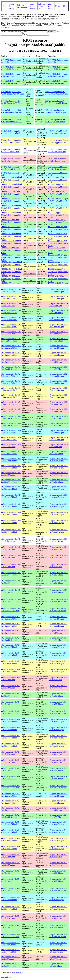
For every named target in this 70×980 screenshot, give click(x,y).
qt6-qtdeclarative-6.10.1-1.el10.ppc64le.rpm (58, 513)
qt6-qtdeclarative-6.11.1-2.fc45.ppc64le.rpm (58, 297)
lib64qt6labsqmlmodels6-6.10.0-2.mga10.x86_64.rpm (56, 102)
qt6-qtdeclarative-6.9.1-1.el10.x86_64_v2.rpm (58, 787)
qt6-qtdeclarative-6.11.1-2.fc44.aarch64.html (11, 319)
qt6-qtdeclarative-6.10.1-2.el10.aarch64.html (11, 460)
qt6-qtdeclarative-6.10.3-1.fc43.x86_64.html (11, 368)
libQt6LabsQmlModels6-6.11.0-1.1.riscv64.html (11, 151)
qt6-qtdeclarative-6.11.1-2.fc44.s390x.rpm (58, 333)
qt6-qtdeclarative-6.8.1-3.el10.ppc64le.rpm (58, 908)
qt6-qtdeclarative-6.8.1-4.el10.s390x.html (11, 856)
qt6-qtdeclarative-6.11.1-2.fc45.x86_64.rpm (58, 312)
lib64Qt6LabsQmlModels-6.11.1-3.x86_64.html (12, 68)
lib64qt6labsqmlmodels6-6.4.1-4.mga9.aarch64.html (12, 111)
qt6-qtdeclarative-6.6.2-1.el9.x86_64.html (11, 965)
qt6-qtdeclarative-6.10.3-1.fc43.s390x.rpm (58, 361)
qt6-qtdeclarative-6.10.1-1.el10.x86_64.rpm (58, 574)
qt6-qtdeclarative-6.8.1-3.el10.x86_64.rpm (58, 926)
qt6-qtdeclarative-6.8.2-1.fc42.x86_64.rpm (58, 816)
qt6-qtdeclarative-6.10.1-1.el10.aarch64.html (11, 488)
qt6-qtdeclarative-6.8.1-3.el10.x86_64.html (11, 926)
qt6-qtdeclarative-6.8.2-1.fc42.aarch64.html (11, 795)
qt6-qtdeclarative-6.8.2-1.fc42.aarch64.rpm (58, 795)
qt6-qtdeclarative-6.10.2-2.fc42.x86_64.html (11, 453)
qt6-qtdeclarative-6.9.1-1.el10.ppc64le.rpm (58, 737)
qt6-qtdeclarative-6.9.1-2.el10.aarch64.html (11, 646)
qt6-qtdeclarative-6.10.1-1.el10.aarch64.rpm (58, 488)
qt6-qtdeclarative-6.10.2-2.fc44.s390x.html (11, 403)
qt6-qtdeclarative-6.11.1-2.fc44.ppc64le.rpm (58, 326)
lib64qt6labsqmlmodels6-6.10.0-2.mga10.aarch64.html (13, 93)
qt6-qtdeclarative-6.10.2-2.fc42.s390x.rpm (58, 446)
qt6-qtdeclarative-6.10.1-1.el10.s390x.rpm (58, 548)
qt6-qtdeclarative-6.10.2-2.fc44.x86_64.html (11, 417)
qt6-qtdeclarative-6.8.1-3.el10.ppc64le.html (11, 908)
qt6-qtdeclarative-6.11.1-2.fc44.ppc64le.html (11, 326)
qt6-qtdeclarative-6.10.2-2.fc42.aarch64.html (11, 431)
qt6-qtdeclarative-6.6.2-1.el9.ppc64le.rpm (58, 951)
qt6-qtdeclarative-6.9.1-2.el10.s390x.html (11, 679)
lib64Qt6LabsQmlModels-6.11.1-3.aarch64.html (12, 61)
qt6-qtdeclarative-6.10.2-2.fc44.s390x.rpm (58, 403)
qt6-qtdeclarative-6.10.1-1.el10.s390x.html (11, 548)
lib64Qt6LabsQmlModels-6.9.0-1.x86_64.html (12, 82)
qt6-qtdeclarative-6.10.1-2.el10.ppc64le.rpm (58, 467)
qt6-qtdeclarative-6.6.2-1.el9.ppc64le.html (11, 951)
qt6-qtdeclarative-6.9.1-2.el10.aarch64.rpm (58, 646)
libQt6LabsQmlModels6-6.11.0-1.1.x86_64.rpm (58, 168)
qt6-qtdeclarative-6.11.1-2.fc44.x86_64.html (11, 340)
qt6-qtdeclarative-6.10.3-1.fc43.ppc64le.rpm (58, 354)
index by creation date (42, 6)
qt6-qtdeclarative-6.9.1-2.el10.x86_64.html (11, 695)
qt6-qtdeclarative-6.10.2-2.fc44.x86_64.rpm (58, 417)
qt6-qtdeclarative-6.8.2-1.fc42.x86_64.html (11, 816)
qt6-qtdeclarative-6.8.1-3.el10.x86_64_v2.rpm (58, 936)
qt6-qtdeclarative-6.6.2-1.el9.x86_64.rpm (58, 965)
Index (5, 6)
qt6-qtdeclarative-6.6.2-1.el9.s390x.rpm (58, 958)
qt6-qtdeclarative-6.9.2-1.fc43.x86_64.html (11, 639)
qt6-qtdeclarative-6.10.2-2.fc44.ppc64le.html (11, 389)
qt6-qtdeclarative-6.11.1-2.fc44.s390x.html (11, 333)
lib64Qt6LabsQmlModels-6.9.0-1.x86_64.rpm (59, 82)
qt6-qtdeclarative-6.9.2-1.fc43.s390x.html (11, 632)
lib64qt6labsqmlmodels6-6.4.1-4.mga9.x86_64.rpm (55, 120)
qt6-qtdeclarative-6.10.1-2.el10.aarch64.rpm (58, 460)
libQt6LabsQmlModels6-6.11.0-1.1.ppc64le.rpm (58, 141)
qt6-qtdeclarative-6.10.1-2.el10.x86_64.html (11, 481)
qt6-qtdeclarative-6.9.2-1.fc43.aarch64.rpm (58, 618)
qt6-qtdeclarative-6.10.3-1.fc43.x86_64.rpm (58, 368)
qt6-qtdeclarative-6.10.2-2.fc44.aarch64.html (11, 375)
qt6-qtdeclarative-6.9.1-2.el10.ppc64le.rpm (58, 662)
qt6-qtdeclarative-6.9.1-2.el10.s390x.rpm (58, 679)
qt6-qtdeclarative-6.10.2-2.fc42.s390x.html (11, 446)
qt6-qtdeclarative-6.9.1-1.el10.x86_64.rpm (58, 769)
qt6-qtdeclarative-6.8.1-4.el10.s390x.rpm (58, 856)
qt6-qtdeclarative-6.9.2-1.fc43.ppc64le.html (11, 625)
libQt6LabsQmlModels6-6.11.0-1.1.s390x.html (11, 160)
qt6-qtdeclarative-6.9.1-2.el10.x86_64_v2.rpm (58, 712)
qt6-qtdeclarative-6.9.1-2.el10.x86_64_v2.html (11, 712)
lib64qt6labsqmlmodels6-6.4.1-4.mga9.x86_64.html (12, 120)
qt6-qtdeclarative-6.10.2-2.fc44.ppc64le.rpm (58, 389)
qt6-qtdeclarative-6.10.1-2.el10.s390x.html (11, 474)
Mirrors (58, 6)
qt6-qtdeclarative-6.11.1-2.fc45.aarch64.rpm (58, 290)
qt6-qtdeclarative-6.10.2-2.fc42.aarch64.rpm (58, 431)
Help (65, 6)
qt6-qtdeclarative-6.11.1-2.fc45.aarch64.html (11, 290)
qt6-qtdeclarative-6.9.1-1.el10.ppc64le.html (11, 737)
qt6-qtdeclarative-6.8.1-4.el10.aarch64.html (11, 823)
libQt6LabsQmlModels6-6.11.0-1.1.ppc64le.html (11, 141)
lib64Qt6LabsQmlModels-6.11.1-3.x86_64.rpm (59, 68)
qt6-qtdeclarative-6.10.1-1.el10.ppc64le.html (11, 513)
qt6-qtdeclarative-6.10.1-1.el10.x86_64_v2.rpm (58, 600)
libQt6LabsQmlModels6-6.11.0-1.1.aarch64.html (11, 132)
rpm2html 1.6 (17, 973)
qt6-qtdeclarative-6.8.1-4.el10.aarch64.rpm (58, 823)
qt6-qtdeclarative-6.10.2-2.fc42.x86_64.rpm (58, 453)
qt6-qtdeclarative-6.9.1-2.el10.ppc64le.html (11, 662)
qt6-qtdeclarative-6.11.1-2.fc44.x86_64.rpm (58, 340)
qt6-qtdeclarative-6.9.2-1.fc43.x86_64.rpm (58, 639)
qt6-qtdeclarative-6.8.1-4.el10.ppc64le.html (11, 839)
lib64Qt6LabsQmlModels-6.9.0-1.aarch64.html (12, 75)
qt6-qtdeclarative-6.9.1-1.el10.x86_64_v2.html (11, 787)
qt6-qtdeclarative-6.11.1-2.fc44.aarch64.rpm (58, 319)
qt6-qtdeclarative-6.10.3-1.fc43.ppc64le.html (11, 354)
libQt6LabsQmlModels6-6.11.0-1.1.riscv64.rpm (58, 151)
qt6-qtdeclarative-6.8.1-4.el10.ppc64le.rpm (58, 839)
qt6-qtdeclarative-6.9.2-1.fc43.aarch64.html (11, 618)
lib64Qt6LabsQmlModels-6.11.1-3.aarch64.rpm (59, 61)
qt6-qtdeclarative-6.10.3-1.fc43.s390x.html (11, 361)
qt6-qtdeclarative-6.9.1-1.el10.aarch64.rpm (58, 720)
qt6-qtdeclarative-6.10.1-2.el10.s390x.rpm (58, 474)
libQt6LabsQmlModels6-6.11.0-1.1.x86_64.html (11, 168)
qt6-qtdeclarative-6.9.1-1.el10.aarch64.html (11, 720)
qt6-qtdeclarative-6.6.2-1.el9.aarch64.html (11, 944)
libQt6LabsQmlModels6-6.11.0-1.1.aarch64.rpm (58, 132)
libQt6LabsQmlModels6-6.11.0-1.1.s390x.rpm (58, 160)
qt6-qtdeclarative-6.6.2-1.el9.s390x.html (11, 958)
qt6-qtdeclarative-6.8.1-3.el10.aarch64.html (11, 899)
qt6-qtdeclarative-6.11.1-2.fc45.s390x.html (11, 304)
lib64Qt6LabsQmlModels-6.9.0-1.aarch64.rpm (59, 75)
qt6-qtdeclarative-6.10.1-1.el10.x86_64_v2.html (11, 600)
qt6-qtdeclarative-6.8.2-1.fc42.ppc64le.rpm (58, 802)
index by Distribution (22, 6)
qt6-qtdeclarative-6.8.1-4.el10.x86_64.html (11, 872)
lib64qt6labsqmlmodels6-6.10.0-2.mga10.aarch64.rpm (56, 93)
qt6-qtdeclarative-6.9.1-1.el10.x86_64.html (11, 769)
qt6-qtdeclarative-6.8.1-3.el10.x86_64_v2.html (11, 936)
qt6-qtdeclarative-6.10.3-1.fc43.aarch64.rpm (58, 347)
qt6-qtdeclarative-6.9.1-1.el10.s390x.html (11, 753)
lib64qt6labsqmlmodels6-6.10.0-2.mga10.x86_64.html (13, 102)
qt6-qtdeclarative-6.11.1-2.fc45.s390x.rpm (58, 304)
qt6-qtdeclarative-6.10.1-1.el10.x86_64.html (11, 574)
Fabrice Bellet (6, 977)
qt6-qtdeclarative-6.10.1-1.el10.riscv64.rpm (58, 540)
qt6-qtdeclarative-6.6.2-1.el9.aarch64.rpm (58, 944)
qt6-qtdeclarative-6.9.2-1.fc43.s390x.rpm (58, 632)
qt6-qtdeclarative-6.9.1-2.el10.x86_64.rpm (58, 695)
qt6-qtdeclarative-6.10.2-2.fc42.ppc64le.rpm (58, 438)
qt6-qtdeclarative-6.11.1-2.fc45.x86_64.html (11, 312)
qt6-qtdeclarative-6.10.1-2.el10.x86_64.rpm (58, 481)
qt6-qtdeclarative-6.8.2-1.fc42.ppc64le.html (11, 802)
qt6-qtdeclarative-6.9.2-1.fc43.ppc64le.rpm (58, 625)
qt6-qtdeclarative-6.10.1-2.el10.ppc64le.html (11, 467)
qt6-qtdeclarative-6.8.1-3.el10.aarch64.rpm (58, 899)
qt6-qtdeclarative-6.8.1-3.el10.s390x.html (11, 917)
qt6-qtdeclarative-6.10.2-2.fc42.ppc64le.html (11, 438)
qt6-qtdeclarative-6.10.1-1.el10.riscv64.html (11, 540)
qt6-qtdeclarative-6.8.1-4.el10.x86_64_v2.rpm (58, 889)
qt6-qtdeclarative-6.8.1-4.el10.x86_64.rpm (58, 872)
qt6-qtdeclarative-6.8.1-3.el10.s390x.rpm (58, 917)
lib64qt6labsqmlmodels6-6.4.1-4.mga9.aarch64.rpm (55, 111)
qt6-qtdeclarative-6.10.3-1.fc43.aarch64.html (11, 347)
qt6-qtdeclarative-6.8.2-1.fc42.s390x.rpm (58, 809)
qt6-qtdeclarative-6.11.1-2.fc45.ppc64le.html (11, 297)
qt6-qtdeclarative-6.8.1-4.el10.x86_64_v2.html (11, 889)
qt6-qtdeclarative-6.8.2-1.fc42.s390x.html (11, 809)
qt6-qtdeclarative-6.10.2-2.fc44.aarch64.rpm (58, 375)
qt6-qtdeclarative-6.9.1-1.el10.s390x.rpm (58, 753)
